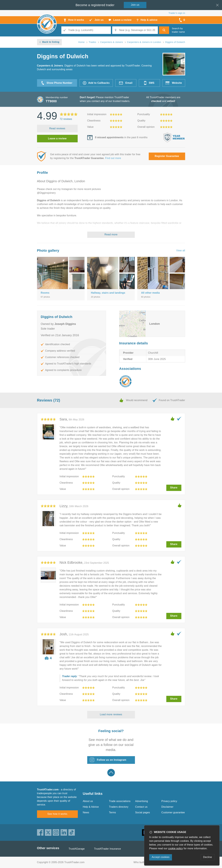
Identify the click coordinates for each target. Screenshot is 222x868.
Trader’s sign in (177, 13)
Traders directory (119, 807)
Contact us (141, 807)
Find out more (113, 158)
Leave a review (57, 138)
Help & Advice (91, 807)
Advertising (142, 801)
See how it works (57, 814)
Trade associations (120, 801)
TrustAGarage (77, 849)
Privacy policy (169, 801)
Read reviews (57, 128)
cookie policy (176, 848)
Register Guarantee (167, 156)
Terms (113, 812)
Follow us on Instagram (112, 760)
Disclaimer (167, 807)
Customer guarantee (173, 812)
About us (88, 801)
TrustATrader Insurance (108, 849)
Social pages (143, 812)
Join (135, 5)
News (86, 812)
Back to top (111, 773)
